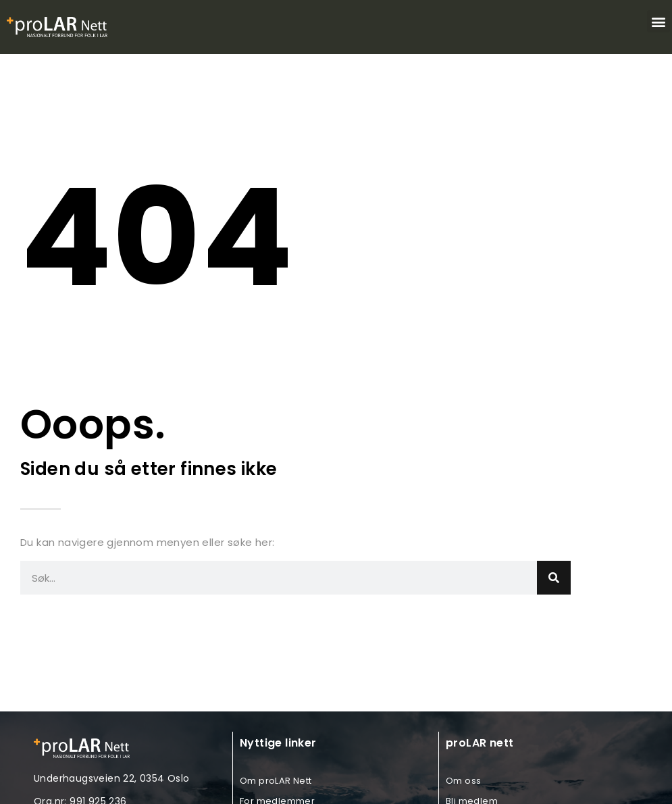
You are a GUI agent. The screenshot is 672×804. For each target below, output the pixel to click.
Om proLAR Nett (276, 781)
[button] (658, 21)
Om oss (463, 781)
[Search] (554, 578)
